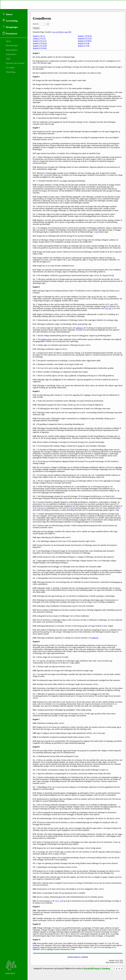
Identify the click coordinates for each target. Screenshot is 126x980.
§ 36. (34, 405)
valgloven (79, 328)
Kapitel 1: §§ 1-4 (39, 36)
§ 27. (34, 270)
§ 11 (44, 508)
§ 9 (109, 175)
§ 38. (34, 418)
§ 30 (34, 314)
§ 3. (34, 67)
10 (39, 508)
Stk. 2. (35, 118)
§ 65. (34, 710)
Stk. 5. (35, 345)
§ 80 (34, 877)
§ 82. (34, 889)
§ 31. (34, 324)
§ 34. (34, 386)
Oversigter (10, 67)
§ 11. (34, 122)
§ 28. (34, 291)
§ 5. (34, 80)
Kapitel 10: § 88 (84, 43)
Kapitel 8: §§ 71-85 (85, 38)
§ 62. (34, 684)
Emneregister (12, 50)
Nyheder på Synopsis (15, 63)
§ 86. (34, 910)
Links (8, 59)
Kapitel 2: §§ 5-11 (39, 38)
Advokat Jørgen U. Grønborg (78, 957)
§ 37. (34, 413)
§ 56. (34, 626)
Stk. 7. (35, 376)
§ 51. (34, 600)
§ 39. (34, 428)
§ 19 (34, 197)
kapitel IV (36, 947)
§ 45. (34, 545)
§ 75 (34, 822)
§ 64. (34, 702)
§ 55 (34, 620)
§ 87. (34, 918)
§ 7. (34, 88)
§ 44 (34, 537)
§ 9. (34, 106)
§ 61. (34, 680)
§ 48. (34, 582)
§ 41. (34, 442)
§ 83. (34, 893)
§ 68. (34, 733)
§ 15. (34, 153)
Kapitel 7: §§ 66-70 (85, 36)
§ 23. (34, 246)
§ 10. (34, 112)
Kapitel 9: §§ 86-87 (85, 41)
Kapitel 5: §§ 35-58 (40, 46)
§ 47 (34, 567)
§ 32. (34, 349)
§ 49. (34, 588)
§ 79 (34, 871)
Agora (8, 41)
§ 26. (34, 266)
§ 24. (34, 252)
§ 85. (34, 901)
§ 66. (34, 723)
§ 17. (34, 173)
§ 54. (34, 616)
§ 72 (34, 793)
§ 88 (117, 510)
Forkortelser (11, 54)
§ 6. (34, 84)
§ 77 (34, 842)
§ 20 (34, 220)
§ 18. (34, 185)
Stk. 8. (35, 525)
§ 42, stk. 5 (109, 308)
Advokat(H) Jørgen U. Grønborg (97, 968)
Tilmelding (11, 72)
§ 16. (34, 167)
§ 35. (34, 395)
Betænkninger (12, 45)
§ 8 (45, 175)
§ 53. (34, 610)
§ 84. (34, 897)
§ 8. (34, 92)
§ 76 (34, 834)
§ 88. (34, 928)
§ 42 (96, 232)
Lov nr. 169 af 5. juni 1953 (62, 32)
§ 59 (34, 645)
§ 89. (34, 943)
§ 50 (34, 596)
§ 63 (34, 688)
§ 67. (34, 727)
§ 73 (34, 799)
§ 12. (34, 131)
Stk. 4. (35, 339)
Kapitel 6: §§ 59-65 (40, 48)
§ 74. (34, 818)
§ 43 (34, 531)
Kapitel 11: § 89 (84, 46)
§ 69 (34, 737)
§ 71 (34, 751)
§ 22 (34, 240)
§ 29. (34, 297)
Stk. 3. (35, 214)
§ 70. (34, 741)
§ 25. (34, 258)
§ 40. (34, 436)
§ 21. (34, 236)
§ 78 (34, 848)
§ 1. (34, 57)
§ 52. (34, 606)
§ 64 (112, 275)
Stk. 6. (35, 372)
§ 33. (34, 380)
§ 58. (34, 638)
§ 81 (34, 883)
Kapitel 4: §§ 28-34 (40, 43)
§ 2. (34, 61)
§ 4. (34, 73)
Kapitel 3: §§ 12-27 (40, 41)
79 (66, 901)
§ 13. (34, 137)
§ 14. (34, 143)
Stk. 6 (35, 777)
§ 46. (34, 557)
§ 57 (34, 630)
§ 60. (34, 671)
